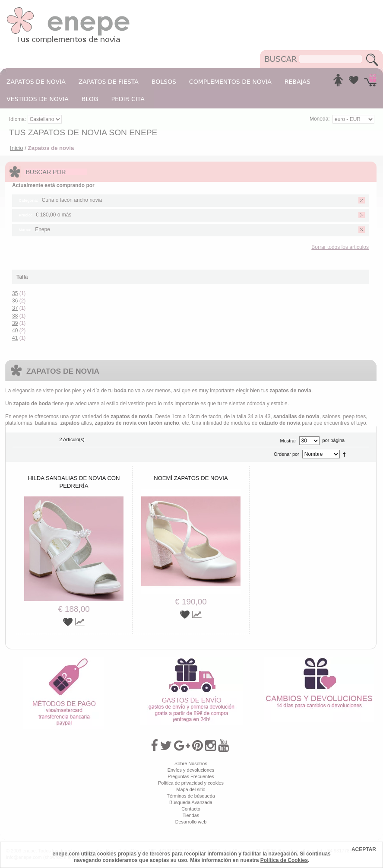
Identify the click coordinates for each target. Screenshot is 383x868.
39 (15, 323)
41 (15, 338)
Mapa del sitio (191, 789)
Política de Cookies (284, 860)
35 (15, 293)
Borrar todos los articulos (340, 247)
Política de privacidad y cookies (191, 783)
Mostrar (288, 441)
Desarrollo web (191, 822)
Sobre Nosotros (191, 763)
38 (15, 316)
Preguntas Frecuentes (191, 776)
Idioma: (18, 119)
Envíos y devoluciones (191, 770)
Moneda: (320, 119)
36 (15, 301)
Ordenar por (286, 454)
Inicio (17, 148)
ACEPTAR (364, 849)
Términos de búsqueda (191, 796)
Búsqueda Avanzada (191, 802)
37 (15, 308)
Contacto (191, 809)
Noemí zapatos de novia (191, 478)
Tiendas (191, 815)
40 (15, 331)
